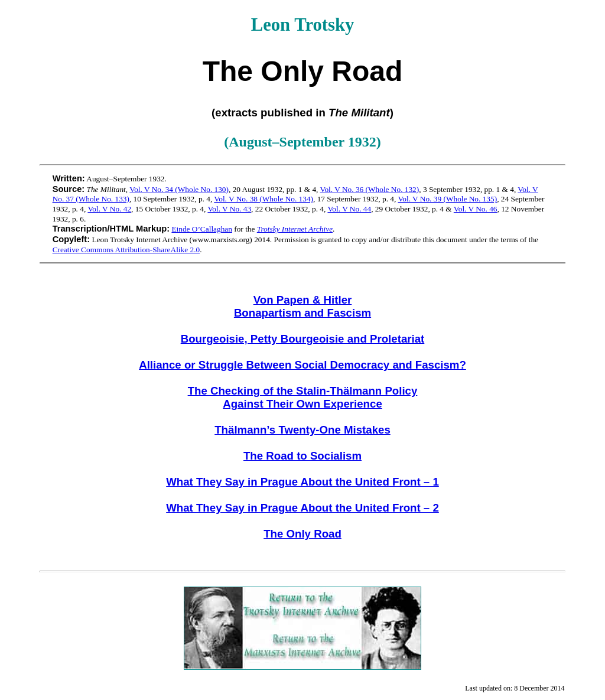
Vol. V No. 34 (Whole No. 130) (179, 189)
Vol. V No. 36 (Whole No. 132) (370, 189)
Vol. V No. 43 (229, 209)
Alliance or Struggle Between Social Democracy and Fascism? (302, 365)
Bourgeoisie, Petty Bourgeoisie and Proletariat (303, 339)
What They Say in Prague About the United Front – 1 (302, 482)
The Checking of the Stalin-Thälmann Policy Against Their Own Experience (303, 397)
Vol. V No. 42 (109, 209)
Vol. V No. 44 (349, 209)
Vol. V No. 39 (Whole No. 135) (447, 199)
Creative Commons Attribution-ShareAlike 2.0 (126, 250)
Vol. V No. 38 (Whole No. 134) (264, 199)
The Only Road (302, 534)
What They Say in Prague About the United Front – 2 (302, 508)
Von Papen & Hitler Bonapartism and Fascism (302, 306)
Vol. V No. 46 (476, 209)
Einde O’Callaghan (202, 229)
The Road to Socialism (302, 456)
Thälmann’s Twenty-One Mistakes (302, 430)
